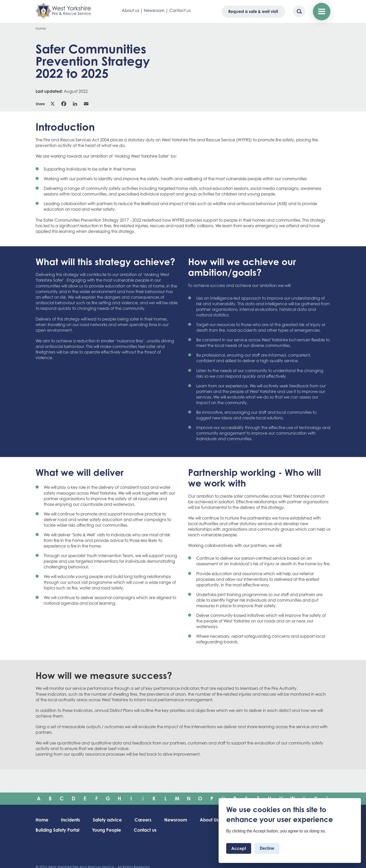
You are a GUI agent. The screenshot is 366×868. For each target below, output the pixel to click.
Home (41, 28)
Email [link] (86, 104)
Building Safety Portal (58, 830)
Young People (110, 830)
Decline (267, 848)
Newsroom (154, 10)
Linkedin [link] (75, 104)
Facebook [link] (64, 104)
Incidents (72, 820)
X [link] (53, 104)
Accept (239, 848)
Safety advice (110, 820)
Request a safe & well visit (253, 11)
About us (130, 10)
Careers (147, 820)
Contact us (180, 10)
